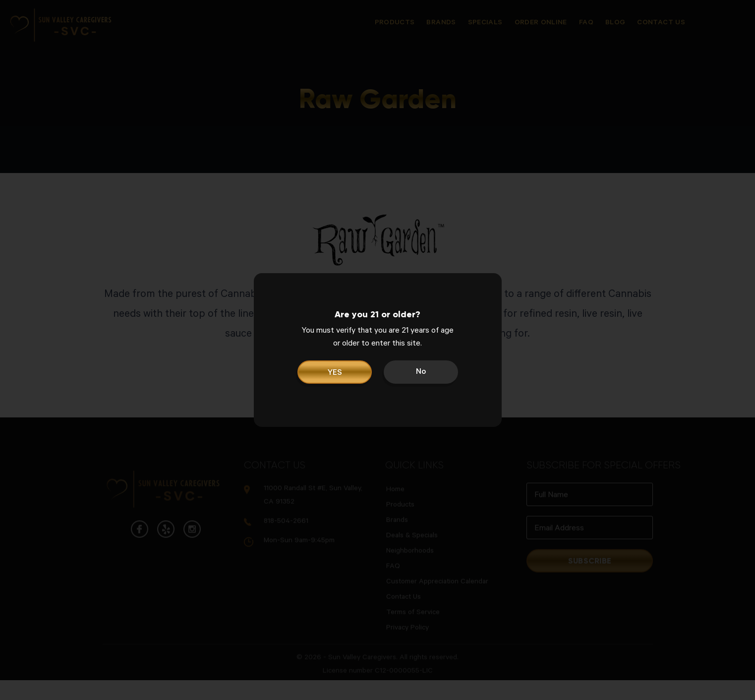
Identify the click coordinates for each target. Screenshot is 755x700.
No (421, 372)
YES (334, 373)
